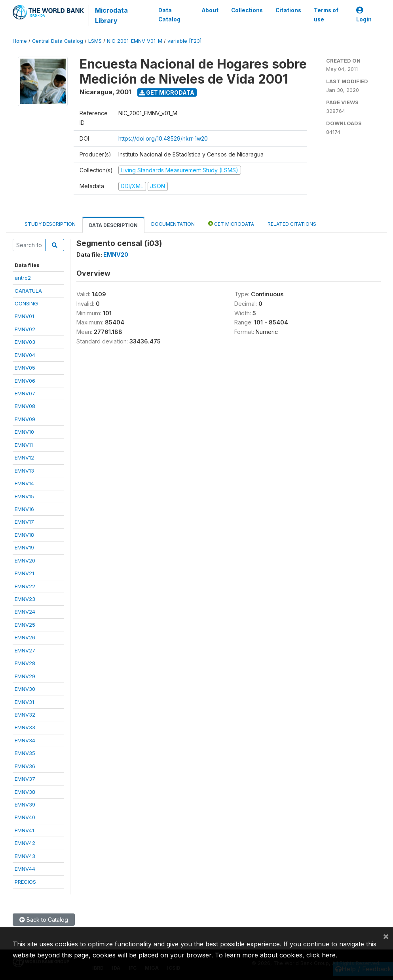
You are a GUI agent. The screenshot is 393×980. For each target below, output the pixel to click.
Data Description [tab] (113, 225)
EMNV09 (25, 419)
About (210, 10)
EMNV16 (24, 509)
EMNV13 (24, 471)
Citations (288, 10)
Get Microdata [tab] (231, 224)
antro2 (23, 278)
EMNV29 (25, 676)
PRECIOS (25, 882)
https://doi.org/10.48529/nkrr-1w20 (163, 138)
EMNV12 (24, 458)
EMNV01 (24, 316)
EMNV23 (25, 599)
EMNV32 (25, 715)
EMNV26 (25, 637)
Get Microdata (167, 92)
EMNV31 (24, 702)
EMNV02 (25, 329)
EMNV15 (24, 496)
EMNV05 (25, 368)
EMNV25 (25, 625)
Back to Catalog (44, 920)
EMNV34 (25, 740)
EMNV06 (25, 381)
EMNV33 (25, 727)
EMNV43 (25, 856)
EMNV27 (25, 650)
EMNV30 (25, 689)
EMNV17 (24, 522)
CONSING (26, 303)
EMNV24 (25, 612)
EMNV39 (25, 805)
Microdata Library (111, 15)
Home (20, 41)
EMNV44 (25, 869)
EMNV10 (24, 432)
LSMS (95, 41)
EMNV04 (25, 355)
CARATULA (28, 291)
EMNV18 (24, 535)
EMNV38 (25, 792)
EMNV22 (25, 586)
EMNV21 (24, 573)
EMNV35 (25, 753)
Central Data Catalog (58, 41)
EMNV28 (25, 663)
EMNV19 (24, 547)
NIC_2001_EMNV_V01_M (135, 41)
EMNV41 (24, 830)
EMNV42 (25, 843)
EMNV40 (25, 817)
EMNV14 (24, 483)
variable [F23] (184, 41)
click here (321, 955)
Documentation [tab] (173, 224)
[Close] (386, 936)
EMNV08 (25, 406)
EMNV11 (24, 445)
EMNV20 (25, 561)
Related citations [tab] (292, 224)
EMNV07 (25, 393)
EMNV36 (25, 766)
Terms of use (326, 15)
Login (364, 15)
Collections (247, 10)
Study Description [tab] (50, 224)
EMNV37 (25, 779)
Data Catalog (169, 15)
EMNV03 (25, 342)
